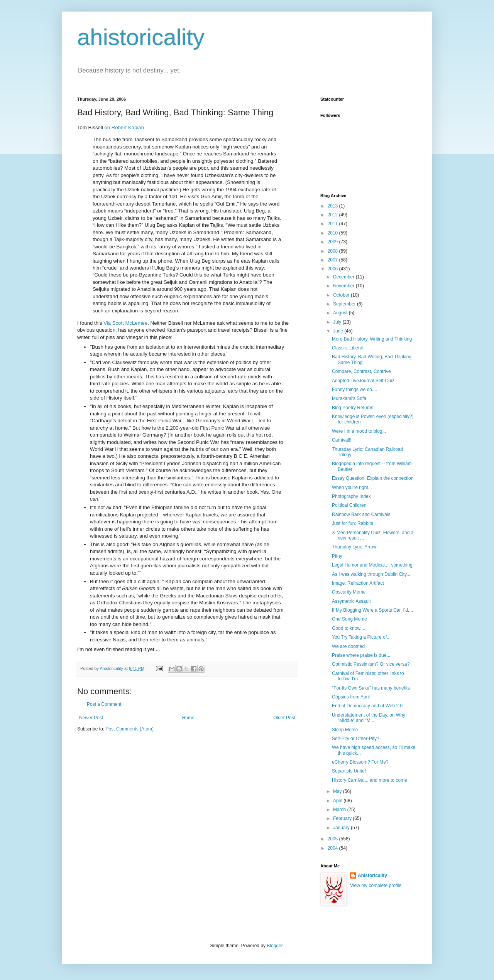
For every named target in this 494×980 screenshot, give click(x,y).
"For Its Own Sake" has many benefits (371, 688)
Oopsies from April (351, 697)
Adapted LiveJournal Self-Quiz (363, 381)
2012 (333, 215)
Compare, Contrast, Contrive (361, 371)
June (339, 331)
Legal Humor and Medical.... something (372, 565)
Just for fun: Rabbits (353, 523)
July (338, 322)
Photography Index (351, 496)
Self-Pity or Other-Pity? (356, 739)
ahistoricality (141, 37)
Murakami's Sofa (349, 398)
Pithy (337, 556)
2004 (333, 848)
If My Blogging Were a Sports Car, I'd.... (372, 610)
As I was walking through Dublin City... (371, 574)
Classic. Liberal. (348, 348)
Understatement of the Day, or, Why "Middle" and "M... (369, 718)
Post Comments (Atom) (129, 729)
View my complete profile (376, 886)
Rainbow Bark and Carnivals (361, 514)
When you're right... (352, 487)
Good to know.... (349, 628)
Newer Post (91, 718)
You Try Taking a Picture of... (361, 637)
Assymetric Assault (351, 601)
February (343, 818)
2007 (333, 260)
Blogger (275, 946)
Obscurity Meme (349, 592)
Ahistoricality (372, 875)
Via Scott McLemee (125, 323)
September (345, 304)
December (344, 277)
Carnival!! (342, 440)
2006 (333, 269)
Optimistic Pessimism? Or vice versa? (371, 664)
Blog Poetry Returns (353, 408)
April (338, 801)
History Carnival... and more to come (370, 780)
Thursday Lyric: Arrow (354, 547)
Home (188, 718)
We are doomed (348, 646)
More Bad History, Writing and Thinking (372, 339)
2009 (333, 242)
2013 (333, 206)
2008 (333, 251)
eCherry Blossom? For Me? (360, 762)
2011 (333, 224)
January (342, 828)
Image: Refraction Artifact (358, 583)
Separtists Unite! (349, 771)
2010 (333, 233)
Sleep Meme (345, 730)
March (340, 810)
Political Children (349, 505)
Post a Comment (104, 704)
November (344, 286)
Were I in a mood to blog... (359, 431)
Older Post (284, 718)
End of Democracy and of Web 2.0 (367, 706)
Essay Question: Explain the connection (373, 478)
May (338, 791)
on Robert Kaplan (124, 127)
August (341, 313)
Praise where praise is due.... (362, 655)
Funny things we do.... (354, 390)
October (342, 295)
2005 (333, 839)
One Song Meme (349, 619)
